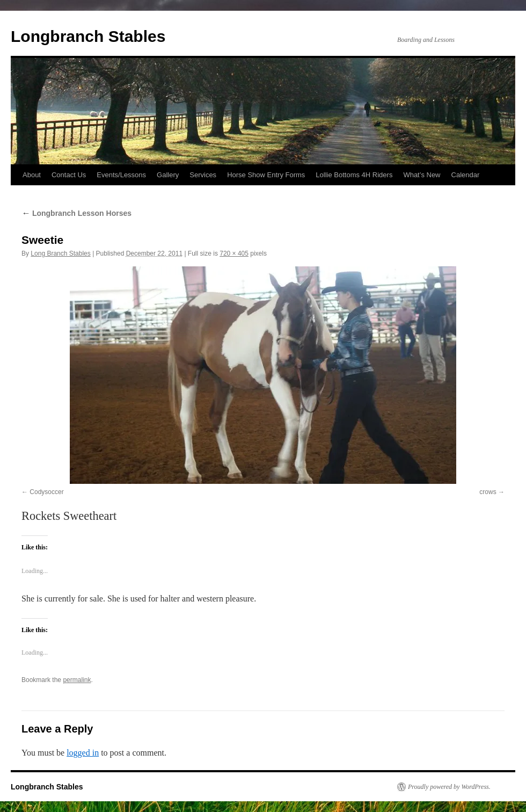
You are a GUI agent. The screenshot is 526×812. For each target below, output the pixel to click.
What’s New (422, 175)
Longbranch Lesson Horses (76, 213)
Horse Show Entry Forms (266, 175)
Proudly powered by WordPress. (449, 787)
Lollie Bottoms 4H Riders (354, 175)
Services (203, 175)
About (32, 175)
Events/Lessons (121, 175)
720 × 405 (234, 253)
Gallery (168, 175)
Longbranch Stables (88, 36)
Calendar (466, 175)
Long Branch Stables (60, 253)
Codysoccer (46, 492)
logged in (83, 753)
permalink (77, 680)
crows (488, 492)
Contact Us (69, 175)
